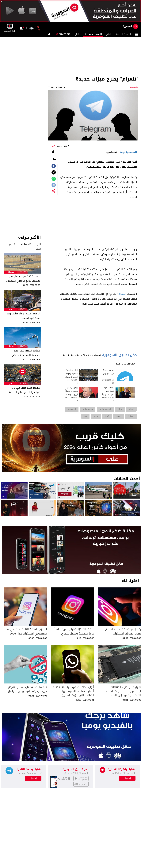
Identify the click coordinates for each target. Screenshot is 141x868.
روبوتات (122, 294)
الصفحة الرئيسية (123, 34)
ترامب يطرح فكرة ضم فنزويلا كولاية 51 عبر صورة (108, 393)
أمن (11, 309)
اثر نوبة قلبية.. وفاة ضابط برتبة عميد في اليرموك (23, 316)
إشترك (33, 778)
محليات (11, 272)
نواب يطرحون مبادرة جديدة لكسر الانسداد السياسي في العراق (71, 377)
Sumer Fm (64, 34)
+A (54, 152)
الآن (39, 244)
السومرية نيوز (93, 34)
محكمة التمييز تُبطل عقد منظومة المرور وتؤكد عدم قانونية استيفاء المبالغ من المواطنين (26, 353)
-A (54, 159)
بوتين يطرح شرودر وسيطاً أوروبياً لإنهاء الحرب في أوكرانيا (72, 394)
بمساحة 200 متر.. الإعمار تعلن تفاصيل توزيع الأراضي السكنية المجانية (24, 279)
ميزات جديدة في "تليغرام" (108, 372)
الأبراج (77, 34)
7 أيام (12, 244)
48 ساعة (26, 244)
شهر (38, 249)
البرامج (109, 34)
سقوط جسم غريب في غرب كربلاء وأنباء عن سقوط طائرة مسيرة (25, 390)
